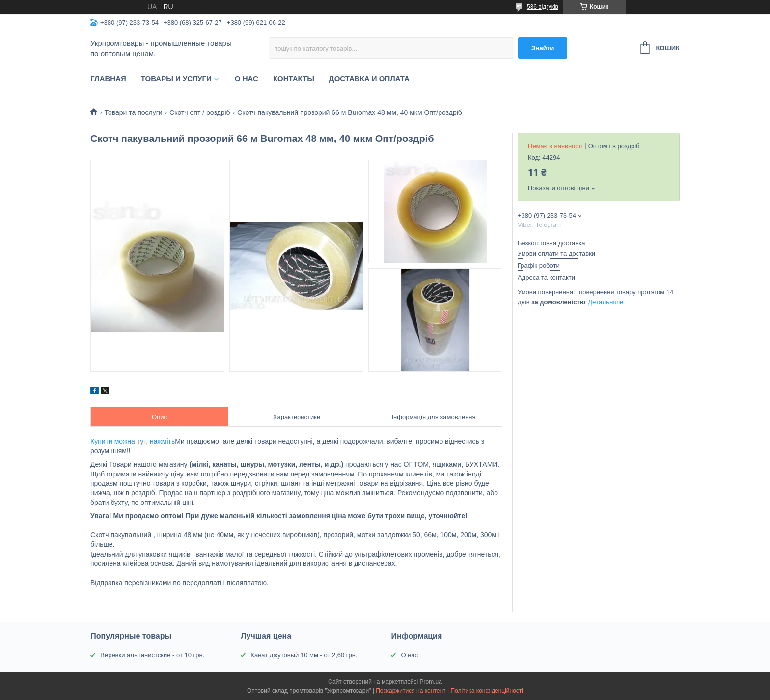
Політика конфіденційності (487, 691)
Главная (108, 78)
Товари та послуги (133, 112)
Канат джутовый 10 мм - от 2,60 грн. (304, 655)
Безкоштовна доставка (551, 243)
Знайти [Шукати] (543, 48)
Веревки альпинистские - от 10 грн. (152, 655)
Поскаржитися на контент (411, 691)
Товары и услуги (176, 78)
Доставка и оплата (369, 78)
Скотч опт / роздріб (200, 112)
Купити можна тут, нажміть (133, 441)
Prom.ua (431, 682)
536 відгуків (543, 7)
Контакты (294, 78)
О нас (247, 78)
